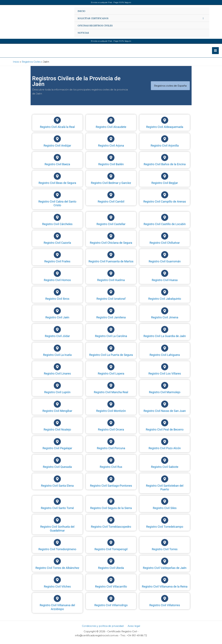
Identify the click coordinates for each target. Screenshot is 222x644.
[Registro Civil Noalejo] (57, 426)
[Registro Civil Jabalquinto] (165, 295)
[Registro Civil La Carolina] (111, 333)
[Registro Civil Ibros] (57, 295)
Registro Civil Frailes (57, 265)
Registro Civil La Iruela (57, 358)
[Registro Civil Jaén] (57, 314)
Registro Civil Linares (57, 377)
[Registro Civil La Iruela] (57, 351)
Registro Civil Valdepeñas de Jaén (165, 571)
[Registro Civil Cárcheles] (57, 221)
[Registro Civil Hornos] (57, 277)
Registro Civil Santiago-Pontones (111, 489)
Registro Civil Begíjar (165, 186)
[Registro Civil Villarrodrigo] (111, 602)
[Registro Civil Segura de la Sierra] (111, 505)
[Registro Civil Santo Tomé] (57, 505)
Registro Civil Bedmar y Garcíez (111, 186)
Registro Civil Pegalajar (57, 452)
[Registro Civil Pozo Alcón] (165, 445)
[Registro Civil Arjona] (111, 142)
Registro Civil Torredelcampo (165, 530)
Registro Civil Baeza (57, 167)
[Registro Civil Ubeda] (111, 564)
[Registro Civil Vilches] (57, 583)
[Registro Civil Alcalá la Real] (57, 123)
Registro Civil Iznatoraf (111, 302)
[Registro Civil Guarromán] (165, 258)
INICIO (81, 11)
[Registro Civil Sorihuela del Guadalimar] (57, 523)
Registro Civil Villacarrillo (111, 590)
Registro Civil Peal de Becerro (165, 433)
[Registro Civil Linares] (57, 370)
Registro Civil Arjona (111, 149)
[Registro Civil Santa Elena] (57, 482)
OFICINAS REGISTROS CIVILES (95, 26)
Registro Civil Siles (165, 511)
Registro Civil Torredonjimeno (57, 552)
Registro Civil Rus (111, 470)
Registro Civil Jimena (165, 321)
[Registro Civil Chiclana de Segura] (111, 239)
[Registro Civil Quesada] (57, 463)
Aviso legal (134, 629)
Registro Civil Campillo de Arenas (165, 205)
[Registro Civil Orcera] (111, 426)
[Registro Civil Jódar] (57, 333)
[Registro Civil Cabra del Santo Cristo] (57, 198)
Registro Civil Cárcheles (57, 227)
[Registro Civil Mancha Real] (111, 389)
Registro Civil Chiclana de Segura (111, 246)
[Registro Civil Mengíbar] (57, 408)
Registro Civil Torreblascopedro (111, 530)
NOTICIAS (83, 33)
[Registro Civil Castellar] (111, 221)
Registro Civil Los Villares (165, 377)
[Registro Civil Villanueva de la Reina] (165, 583)
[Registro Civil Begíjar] (165, 179)
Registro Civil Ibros (57, 302)
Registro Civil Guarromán (165, 265)
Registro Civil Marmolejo (165, 395)
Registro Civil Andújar (57, 149)
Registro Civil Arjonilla (165, 149)
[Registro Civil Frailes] (57, 258)
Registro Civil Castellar (111, 227)
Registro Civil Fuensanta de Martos (111, 265)
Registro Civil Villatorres (165, 608)
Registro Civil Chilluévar (165, 246)
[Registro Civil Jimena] (165, 314)
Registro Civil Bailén (111, 167)
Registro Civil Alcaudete (111, 130)
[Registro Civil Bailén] (111, 161)
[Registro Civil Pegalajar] (57, 445)
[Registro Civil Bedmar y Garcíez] (111, 179)
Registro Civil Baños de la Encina (165, 167)
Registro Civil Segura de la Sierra (111, 511)
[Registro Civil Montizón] (111, 408)
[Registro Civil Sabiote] (165, 463)
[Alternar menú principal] (215, 52)
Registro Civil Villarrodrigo (111, 608)
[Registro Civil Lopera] (111, 370)
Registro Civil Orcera (111, 433)
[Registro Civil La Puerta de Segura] (111, 351)
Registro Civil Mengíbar (57, 414)
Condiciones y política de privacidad (103, 629)
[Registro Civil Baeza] (57, 161)
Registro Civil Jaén (57, 321)
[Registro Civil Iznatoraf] (111, 295)
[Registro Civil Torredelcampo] (165, 523)
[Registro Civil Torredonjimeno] (57, 546)
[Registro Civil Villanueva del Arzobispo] (57, 602)
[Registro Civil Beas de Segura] (57, 179)
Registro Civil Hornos (57, 283)
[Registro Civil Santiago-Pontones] (111, 482)
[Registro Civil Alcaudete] (111, 123)
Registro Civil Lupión (57, 395)
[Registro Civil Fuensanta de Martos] (111, 258)
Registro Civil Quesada (57, 470)
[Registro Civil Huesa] (165, 277)
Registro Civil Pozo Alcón (165, 452)
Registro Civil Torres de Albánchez (57, 571)
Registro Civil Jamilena (111, 321)
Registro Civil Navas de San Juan (165, 414)
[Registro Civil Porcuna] (111, 445)
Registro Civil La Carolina (111, 339)
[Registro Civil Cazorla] (57, 239)
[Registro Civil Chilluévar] (165, 239)
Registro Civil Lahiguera (165, 358)
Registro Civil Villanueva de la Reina (165, 590)
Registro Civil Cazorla (57, 246)
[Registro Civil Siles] (165, 505)
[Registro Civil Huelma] (111, 277)
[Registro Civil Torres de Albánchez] (57, 564)
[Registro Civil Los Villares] (165, 370)
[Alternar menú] (203, 18)
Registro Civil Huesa (165, 283)
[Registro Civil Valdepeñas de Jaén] (165, 564)
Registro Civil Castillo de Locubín (165, 227)
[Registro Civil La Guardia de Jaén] (165, 333)
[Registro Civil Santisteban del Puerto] (165, 482)
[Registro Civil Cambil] (111, 198)
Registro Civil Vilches (57, 590)
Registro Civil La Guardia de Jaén (165, 339)
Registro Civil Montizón (111, 414)
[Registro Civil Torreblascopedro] (111, 523)
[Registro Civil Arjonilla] (165, 142)
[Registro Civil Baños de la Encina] (165, 161)
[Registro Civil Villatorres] (165, 602)
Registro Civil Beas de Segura (57, 186)
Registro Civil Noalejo (57, 433)
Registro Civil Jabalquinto (165, 302)
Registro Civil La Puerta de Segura (111, 358)
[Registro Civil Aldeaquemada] (165, 123)
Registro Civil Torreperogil (111, 552)
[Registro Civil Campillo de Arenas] (165, 198)
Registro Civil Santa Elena (57, 489)
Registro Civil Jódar (57, 339)
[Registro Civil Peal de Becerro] (165, 426)
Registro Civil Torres (165, 552)
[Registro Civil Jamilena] (111, 314)
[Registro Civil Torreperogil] (111, 546)
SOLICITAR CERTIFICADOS (93, 18)
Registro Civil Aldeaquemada (165, 130)
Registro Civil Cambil (111, 205)
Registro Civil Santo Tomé (57, 511)
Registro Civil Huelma (111, 283)
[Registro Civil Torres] (165, 546)
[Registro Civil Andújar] (57, 142)
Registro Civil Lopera (111, 377)
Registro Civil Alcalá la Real (57, 130)
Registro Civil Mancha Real (111, 395)
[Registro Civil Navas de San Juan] (165, 408)
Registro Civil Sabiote (165, 470)
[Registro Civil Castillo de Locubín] (165, 221)
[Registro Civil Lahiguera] (165, 351)
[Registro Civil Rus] (111, 463)
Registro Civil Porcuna (111, 452)
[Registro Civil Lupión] (57, 389)
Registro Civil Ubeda (111, 571)
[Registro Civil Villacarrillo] (111, 583)
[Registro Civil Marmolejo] (165, 389)
